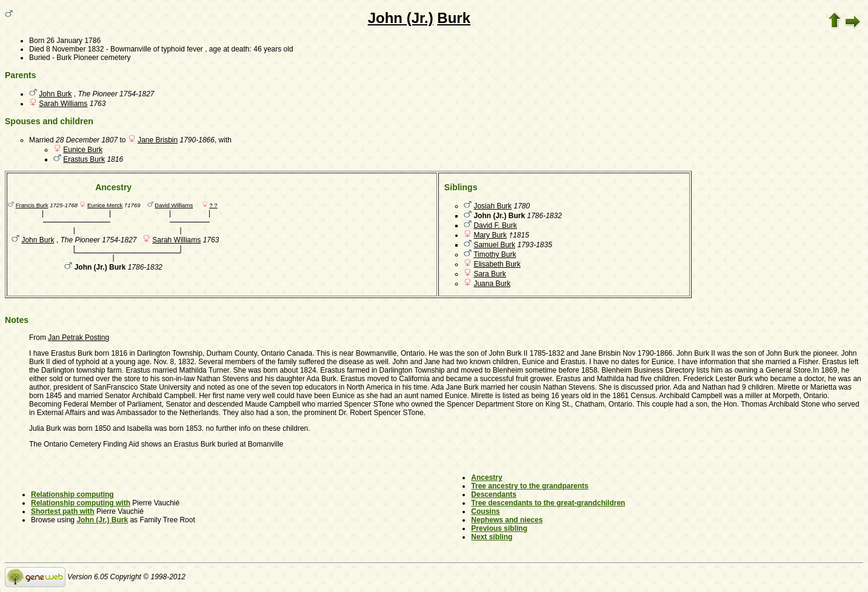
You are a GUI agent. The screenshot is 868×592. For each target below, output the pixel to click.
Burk (454, 18)
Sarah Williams (63, 104)
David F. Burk (495, 225)
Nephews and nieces (507, 520)
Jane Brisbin (158, 140)
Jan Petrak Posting (78, 338)
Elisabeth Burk (497, 264)
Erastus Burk (84, 159)
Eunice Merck (105, 205)
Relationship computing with (81, 503)
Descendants (494, 494)
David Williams (174, 205)
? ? (213, 205)
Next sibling (492, 537)
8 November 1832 (75, 49)
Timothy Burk (495, 254)
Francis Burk (32, 205)
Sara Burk (489, 274)
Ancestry (486, 477)
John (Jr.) (401, 18)
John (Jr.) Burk (102, 520)
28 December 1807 (87, 140)
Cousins (485, 511)
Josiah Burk (492, 206)
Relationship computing (72, 494)
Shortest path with (63, 511)
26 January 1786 (74, 41)
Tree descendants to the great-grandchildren (548, 503)
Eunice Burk (83, 150)
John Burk (55, 94)
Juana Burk (492, 284)
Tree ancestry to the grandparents (529, 486)
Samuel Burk (494, 245)
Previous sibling (499, 528)
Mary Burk (490, 235)
